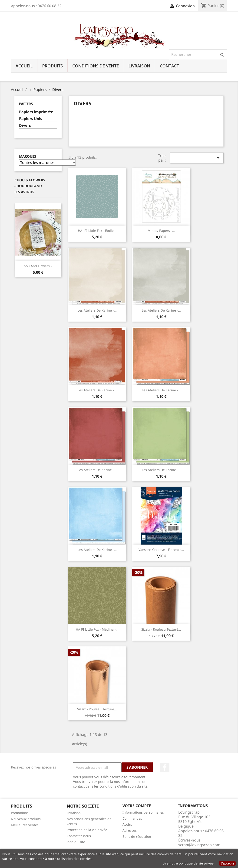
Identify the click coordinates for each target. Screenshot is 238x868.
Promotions (20, 813)
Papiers (26, 104)
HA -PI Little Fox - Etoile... (97, 231)
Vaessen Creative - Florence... (161, 550)
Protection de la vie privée (87, 830)
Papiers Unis (31, 119)
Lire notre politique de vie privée (188, 863)
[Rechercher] (198, 54)
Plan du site (76, 842)
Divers (25, 125)
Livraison (139, 66)
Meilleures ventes (25, 825)
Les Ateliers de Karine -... (97, 310)
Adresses (130, 830)
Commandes (132, 818)
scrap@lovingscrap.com (199, 845)
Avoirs (127, 824)
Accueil (24, 66)
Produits (52, 66)
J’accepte (227, 863)
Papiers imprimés (35, 112)
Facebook (165, 768)
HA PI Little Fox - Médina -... (97, 629)
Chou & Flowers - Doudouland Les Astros (30, 186)
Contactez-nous (79, 836)
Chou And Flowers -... (38, 266)
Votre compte (137, 806)
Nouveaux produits (26, 819)
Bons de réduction (137, 836)
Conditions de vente (96, 66)
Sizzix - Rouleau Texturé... (161, 629)
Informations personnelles (143, 812)
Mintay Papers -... (161, 231)
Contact (169, 66)
